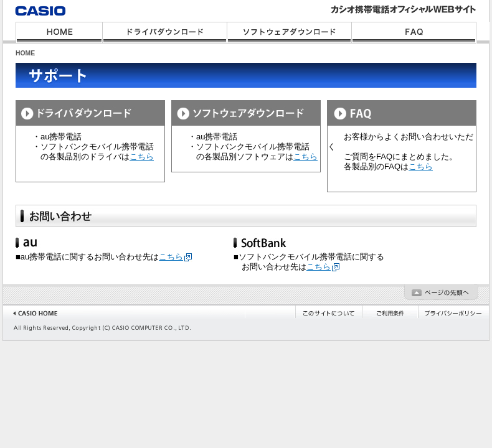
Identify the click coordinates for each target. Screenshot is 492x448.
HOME (59, 33)
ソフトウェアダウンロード (290, 33)
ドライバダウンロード (165, 33)
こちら (142, 156)
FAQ (414, 33)
